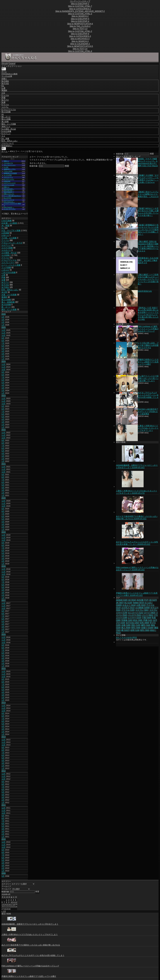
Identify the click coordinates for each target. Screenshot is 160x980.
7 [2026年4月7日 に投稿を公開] (4, 902)
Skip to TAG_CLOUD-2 (80, 26)
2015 (4, 669)
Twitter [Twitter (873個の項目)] (138, 603)
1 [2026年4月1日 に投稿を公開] (7, 900)
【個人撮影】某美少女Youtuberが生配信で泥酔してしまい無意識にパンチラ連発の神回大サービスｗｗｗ (148, 246)
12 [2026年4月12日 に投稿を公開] (16, 902)
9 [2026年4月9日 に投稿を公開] (9, 902)
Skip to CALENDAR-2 (80, 44)
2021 (4, 464)
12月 (4, 330)
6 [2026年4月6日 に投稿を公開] (2, 902)
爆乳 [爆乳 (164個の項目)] (146, 625)
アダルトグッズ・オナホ (12, 243)
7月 (3, 343)
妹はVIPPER (8, 198)
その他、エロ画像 (9, 238)
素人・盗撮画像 (8, 302)
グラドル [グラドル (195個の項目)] (128, 610)
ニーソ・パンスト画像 (11, 265)
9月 (3, 338)
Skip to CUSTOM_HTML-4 (80, 51)
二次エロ (5, 270)
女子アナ (5, 100)
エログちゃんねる (9, 185)
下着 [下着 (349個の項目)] (147, 618)
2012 (4, 771)
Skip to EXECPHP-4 (80, 21)
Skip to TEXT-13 (80, 29)
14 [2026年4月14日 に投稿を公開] (5, 904)
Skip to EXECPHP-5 (80, 19)
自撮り (4, 79)
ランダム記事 (7, 76)
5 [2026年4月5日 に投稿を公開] (16, 900)
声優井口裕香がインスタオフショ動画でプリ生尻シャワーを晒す (148, 362)
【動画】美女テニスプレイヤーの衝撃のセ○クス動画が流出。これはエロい (148, 195)
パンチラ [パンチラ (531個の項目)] (135, 615)
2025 (4, 327)
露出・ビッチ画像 (9, 124)
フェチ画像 (6, 268)
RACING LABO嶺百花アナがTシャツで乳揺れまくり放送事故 (148, 412)
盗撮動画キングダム (10, 169)
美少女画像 (6, 112)
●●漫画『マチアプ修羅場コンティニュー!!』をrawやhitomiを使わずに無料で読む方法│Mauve (148, 162)
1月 (3, 325)
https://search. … (9, 192)
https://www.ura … (9, 202)
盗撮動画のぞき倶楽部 (10, 173)
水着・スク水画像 (9, 295)
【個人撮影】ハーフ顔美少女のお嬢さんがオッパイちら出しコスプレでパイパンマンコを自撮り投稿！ (148, 279)
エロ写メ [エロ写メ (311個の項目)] (128, 608)
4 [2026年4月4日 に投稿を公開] (13, 900)
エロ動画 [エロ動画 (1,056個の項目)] (142, 608)
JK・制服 (6, 139)
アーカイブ (6, 889)
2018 (4, 566)
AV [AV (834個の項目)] (132, 600)
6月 (3, 346)
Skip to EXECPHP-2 (80, 4)
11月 (4, 333)
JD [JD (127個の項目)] (153, 600)
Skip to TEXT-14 (80, 49)
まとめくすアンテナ (10, 209)
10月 (4, 335)
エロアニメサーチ (9, 200)
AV (3, 114)
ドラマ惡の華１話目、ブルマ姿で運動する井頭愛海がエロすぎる (148, 345)
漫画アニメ (6, 126)
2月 (3, 322)
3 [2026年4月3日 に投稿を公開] (11, 900)
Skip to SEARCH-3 (80, 41)
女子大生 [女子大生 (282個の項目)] (133, 623)
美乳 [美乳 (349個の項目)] (136, 628)
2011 (4, 805)
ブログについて (8, 143)
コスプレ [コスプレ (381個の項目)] (142, 610)
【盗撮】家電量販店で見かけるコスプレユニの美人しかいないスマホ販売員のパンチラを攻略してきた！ (148, 230)
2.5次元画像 (7, 131)
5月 (3, 349)
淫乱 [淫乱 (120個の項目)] (136, 625)
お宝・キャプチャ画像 (11, 230)
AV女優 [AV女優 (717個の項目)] (143, 600)
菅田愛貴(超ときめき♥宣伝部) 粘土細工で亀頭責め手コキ (148, 260)
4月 (3, 317)
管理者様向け (7, 146)
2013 (4, 737)
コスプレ (5, 107)
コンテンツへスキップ (80, 1)
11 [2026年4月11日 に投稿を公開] (14, 902)
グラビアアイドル (9, 109)
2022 (4, 430)
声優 (4, 98)
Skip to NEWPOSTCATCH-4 (80, 24)
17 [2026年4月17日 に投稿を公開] (12, 904)
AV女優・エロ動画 (9, 223)
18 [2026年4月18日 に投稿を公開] (14, 904)
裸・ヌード (6, 117)
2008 (4, 873)
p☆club (6, 167)
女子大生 (5, 83)
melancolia (7, 181)
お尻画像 (5, 233)
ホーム (4, 72)
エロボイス (6, 250)
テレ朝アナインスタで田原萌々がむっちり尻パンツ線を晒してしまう (148, 378)
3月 (3, 320)
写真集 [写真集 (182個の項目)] (127, 620)
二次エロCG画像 (9, 272)
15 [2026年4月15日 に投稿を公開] (7, 904)
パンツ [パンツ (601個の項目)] (148, 615)
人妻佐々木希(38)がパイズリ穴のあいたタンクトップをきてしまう (148, 428)
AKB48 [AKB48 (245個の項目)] (122, 600)
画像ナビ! (7, 187)
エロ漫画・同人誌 (9, 129)
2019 (4, 532)
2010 (4, 839)
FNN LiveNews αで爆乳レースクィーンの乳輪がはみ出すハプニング (148, 329)
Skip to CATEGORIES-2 (80, 9)
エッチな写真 (8, 175)
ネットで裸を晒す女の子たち (12, 196)
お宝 (3, 93)
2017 (4, 600)
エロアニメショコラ (10, 183)
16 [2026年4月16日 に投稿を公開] (9, 904)
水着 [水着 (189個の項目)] (126, 625)
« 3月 (4, 911)
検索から (6, 161)
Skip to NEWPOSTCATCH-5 (80, 46)
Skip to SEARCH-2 (80, 16)
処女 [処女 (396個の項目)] (138, 620)
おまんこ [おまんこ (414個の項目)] (129, 605)
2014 (4, 703)
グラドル (5, 105)
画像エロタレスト (9, 194)
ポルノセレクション (10, 165)
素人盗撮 (5, 122)
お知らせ (5, 235)
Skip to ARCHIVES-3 (80, 39)
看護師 (5, 90)
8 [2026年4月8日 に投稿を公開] (7, 902)
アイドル (5, 95)
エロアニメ (6, 134)
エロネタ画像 (7, 248)
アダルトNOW (8, 171)
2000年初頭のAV (145, 291)
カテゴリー (6, 884)
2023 (4, 396)
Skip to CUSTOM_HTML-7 (80, 6)
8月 (3, 341)
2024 (4, 361)
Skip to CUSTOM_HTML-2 (80, 31)
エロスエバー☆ (8, 177)
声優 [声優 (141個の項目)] (148, 620)
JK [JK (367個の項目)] (120, 603)
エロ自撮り (6, 255)
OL (3, 86)
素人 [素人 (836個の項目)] (126, 628)
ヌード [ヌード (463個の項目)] (150, 613)
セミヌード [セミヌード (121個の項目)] (136, 613)
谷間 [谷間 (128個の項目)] (135, 630)
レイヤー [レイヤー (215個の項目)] (135, 618)
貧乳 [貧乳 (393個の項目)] (145, 630)
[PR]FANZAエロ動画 (10, 74)
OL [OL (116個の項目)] (128, 603)
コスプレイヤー (8, 263)
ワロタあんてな (8, 163)
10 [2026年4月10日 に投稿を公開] (12, 902)
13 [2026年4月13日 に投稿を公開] (3, 904)
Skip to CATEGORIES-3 (80, 36)
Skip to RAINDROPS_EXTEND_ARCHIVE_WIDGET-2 (80, 11)
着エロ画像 (6, 119)
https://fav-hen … (9, 190)
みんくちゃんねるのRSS (126, 637)
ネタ (3, 136)
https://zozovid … (9, 189)
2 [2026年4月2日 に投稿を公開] (9, 900)
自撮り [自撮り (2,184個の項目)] (147, 628)
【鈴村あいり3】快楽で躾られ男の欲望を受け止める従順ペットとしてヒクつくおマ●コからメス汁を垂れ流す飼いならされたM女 (148, 314)
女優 (4, 102)
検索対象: (34, 166)
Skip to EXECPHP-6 (80, 34)
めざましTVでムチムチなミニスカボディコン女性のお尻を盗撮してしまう (148, 396)
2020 (4, 498)
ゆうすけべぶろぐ (9, 179)
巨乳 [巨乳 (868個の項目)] (145, 623)
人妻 (4, 88)
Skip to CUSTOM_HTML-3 (80, 14)
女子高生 (5, 81)
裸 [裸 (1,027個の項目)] (125, 630)
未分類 (4, 292)
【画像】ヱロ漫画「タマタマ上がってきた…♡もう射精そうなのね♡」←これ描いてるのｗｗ (148, 179)
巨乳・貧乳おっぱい (10, 141)
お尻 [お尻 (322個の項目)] (141, 605)
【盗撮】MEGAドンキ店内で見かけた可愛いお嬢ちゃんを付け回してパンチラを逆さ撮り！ (148, 212)
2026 (4, 314)
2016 (4, 634)
